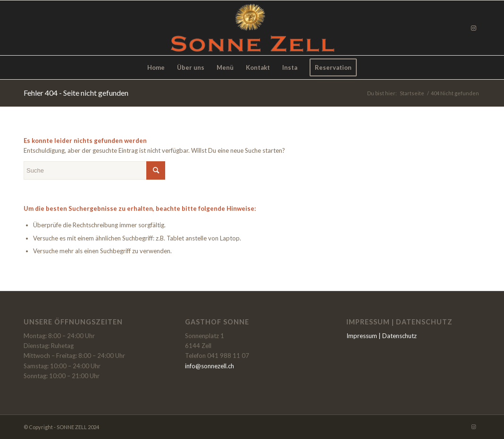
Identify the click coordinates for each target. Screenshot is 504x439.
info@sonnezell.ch (210, 366)
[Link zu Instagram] (473, 28)
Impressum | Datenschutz (382, 336)
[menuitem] (156, 67)
